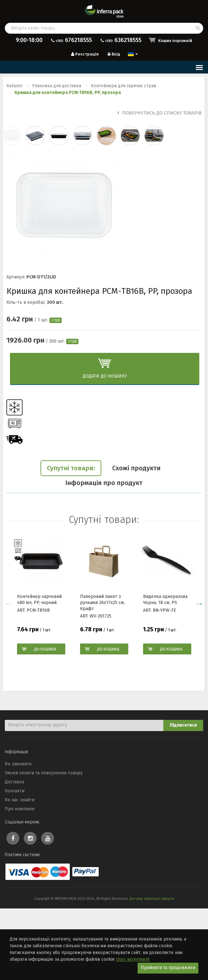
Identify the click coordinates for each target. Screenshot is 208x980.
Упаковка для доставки (57, 86)
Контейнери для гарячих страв (123, 86)
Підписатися (183, 725)
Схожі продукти (136, 468)
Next (199, 603)
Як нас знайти (20, 800)
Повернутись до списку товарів (159, 113)
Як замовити (18, 764)
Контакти (15, 791)
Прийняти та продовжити (168, 968)
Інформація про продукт (104, 483)
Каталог (15, 86)
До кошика (45, 649)
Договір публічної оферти (152, 899)
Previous (9, 603)
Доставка (14, 782)
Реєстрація (84, 54)
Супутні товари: (71, 468)
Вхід (113, 54)
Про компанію (20, 809)
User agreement (133, 959)
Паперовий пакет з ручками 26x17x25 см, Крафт (102, 602)
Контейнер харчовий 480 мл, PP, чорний (39, 600)
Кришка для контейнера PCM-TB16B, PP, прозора (68, 93)
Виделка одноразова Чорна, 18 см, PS (165, 600)
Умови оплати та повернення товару (44, 773)
